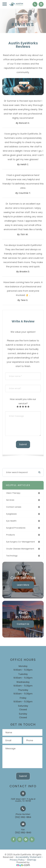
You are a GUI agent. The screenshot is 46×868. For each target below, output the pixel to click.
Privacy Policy (17, 860)
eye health (11, 521)
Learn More (23, 585)
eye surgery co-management (21, 542)
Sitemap (32, 860)
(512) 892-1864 (23, 817)
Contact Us (23, 624)
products (10, 535)
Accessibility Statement (28, 857)
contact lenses (14, 507)
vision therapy (13, 493)
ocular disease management (20, 549)
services (10, 500)
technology (12, 556)
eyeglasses (11, 514)
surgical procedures (16, 528)
